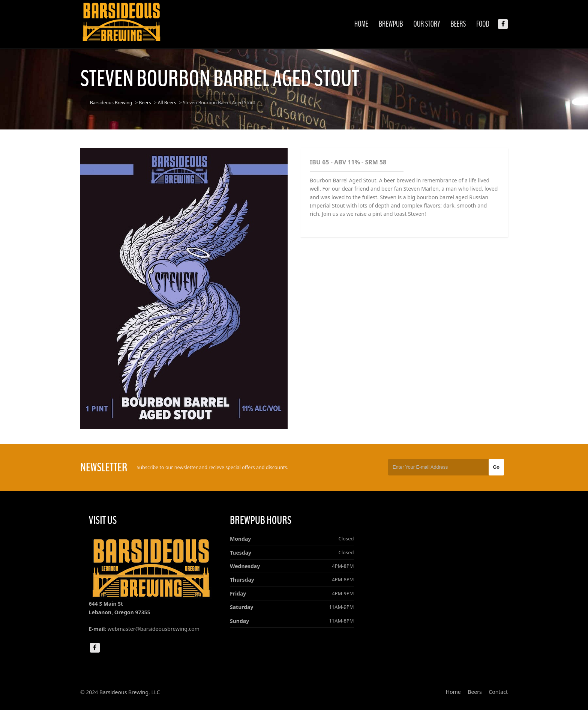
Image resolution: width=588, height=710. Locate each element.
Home (361, 24)
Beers (458, 24)
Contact (498, 692)
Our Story (427, 24)
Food (483, 24)
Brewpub (391, 24)
